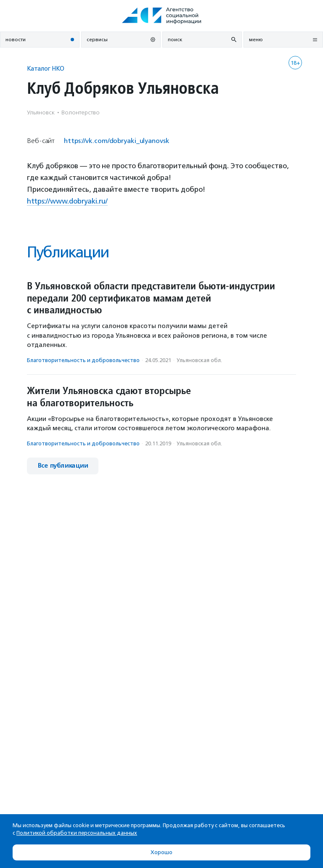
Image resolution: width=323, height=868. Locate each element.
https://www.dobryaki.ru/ (67, 201)
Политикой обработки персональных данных (77, 833)
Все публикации (63, 466)
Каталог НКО (46, 68)
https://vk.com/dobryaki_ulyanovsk (117, 141)
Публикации (68, 252)
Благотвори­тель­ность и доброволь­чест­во (83, 360)
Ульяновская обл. (199, 360)
